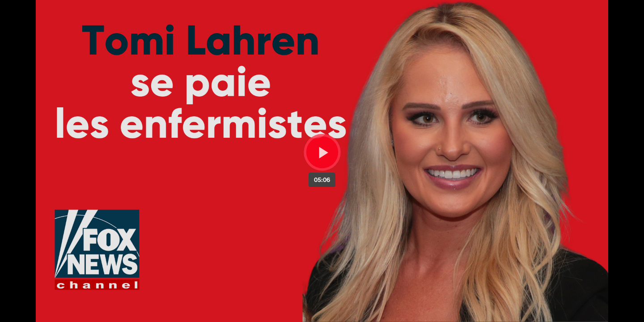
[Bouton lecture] (322, 152)
